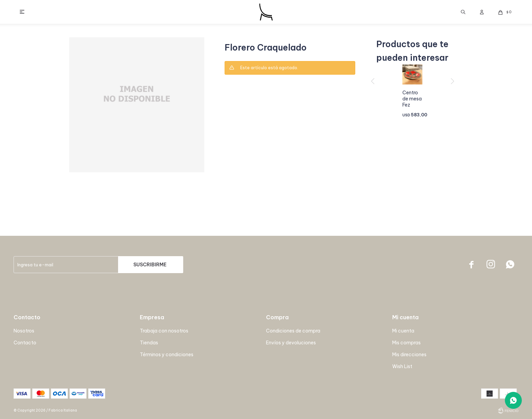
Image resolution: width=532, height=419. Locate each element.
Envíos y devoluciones (291, 343)
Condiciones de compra (293, 331)
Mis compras (406, 343)
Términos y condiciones (167, 355)
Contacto (25, 343)
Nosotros (24, 331)
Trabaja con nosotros (164, 331)
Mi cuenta (403, 331)
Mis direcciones (409, 355)
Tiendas (149, 343)
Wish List (402, 366)
